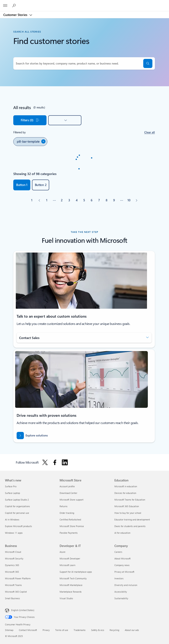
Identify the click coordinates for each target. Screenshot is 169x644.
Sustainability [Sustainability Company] (121, 598)
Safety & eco (98, 630)
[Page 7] (99, 200)
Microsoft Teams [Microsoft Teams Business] (13, 585)
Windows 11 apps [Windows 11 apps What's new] (14, 533)
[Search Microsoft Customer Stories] (15, 5)
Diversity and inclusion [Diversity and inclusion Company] (126, 585)
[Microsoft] (84, 3)
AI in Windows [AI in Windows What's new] (12, 519)
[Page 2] (62, 200)
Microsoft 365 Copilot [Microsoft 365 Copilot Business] (16, 592)
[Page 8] (107, 200)
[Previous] (39, 200)
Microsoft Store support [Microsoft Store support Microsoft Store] (72, 500)
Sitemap (9, 630)
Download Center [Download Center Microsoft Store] (68, 493)
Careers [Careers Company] (118, 552)
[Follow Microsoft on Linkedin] (65, 462)
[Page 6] (92, 200)
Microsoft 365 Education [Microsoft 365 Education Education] (127, 506)
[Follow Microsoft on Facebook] (55, 462)
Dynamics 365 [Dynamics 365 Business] (12, 565)
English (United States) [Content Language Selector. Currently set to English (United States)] (23, 610)
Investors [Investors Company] (119, 578)
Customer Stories (16, 15)
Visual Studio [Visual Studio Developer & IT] (66, 598)
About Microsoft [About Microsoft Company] (122, 558)
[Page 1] (47, 200)
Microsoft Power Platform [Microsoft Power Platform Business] (18, 578)
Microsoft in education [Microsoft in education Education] (126, 486)
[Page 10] (129, 200)
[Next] (136, 200)
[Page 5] (84, 200)
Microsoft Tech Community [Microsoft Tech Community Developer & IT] (73, 578)
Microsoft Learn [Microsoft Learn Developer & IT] (67, 565)
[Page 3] (69, 200)
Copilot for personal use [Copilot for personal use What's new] (17, 513)
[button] (148, 63)
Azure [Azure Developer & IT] (62, 552)
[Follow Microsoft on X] (45, 462)
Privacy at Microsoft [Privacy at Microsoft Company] (124, 572)
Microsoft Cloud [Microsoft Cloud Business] (13, 552)
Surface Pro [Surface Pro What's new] (11, 486)
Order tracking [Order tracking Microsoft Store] (67, 513)
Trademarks (80, 630)
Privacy (46, 630)
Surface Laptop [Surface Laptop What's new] (12, 493)
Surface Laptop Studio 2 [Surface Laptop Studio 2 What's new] (17, 500)
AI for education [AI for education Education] (122, 533)
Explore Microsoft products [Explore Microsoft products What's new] (18, 526)
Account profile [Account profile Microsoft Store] (67, 486)
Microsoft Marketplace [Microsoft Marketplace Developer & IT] (71, 585)
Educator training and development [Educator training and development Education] (132, 519)
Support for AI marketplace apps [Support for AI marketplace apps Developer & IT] (76, 572)
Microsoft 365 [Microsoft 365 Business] (12, 572)
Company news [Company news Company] (122, 565)
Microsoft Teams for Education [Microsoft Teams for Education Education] (130, 500)
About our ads (132, 630)
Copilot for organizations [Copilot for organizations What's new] (17, 506)
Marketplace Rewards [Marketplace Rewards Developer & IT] (71, 592)
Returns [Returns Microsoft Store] (64, 506)
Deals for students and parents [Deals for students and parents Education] (130, 526)
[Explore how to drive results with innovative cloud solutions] (32, 436)
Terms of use (62, 630)
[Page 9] (114, 200)
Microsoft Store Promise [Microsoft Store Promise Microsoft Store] (72, 526)
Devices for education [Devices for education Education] (125, 493)
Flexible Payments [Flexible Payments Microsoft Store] (69, 533)
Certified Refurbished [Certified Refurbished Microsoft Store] (70, 519)
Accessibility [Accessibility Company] (121, 592)
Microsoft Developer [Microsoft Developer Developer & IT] (70, 558)
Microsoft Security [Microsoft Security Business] (14, 558)
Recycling (114, 630)
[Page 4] (77, 200)
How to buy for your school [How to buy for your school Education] (128, 513)
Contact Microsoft (28, 630)
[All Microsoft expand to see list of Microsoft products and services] (5, 6)
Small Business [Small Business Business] (12, 598)
